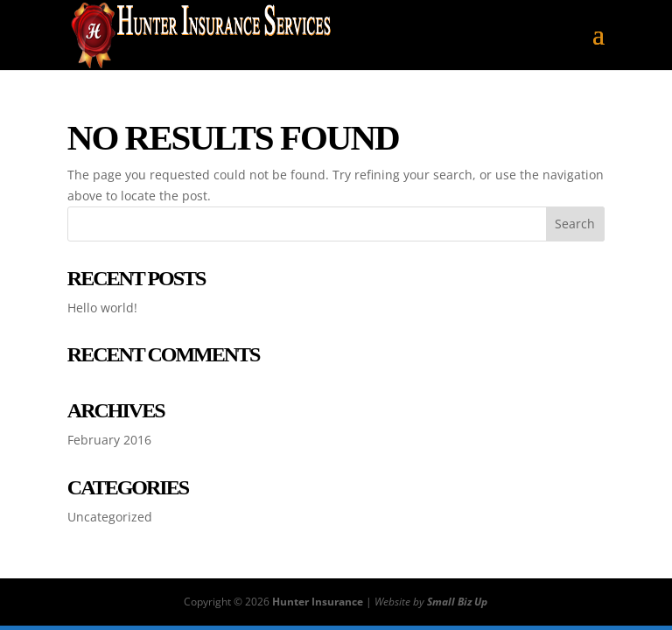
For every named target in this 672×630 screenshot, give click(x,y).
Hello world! (102, 308)
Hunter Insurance (318, 602)
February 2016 (109, 440)
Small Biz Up (457, 602)
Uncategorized (110, 517)
